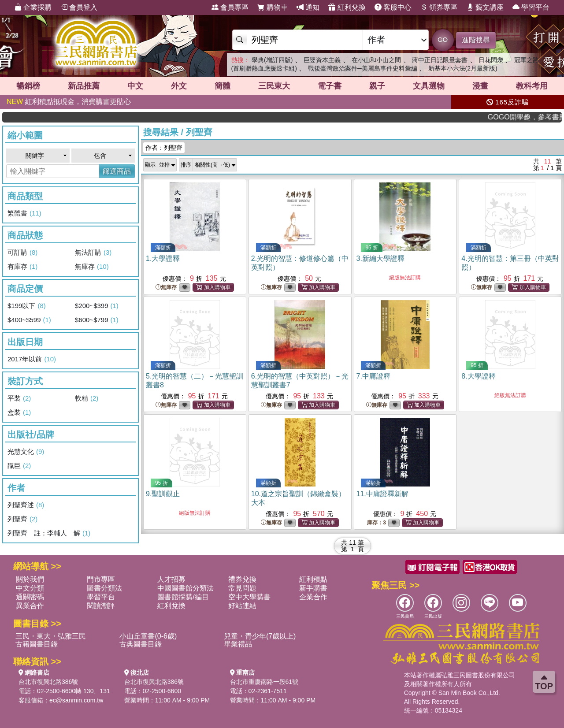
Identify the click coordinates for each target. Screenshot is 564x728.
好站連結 (242, 606)
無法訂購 (93, 253)
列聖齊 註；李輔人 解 (49, 533)
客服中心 (393, 7)
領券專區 (439, 7)
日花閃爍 (491, 60)
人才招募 (171, 579)
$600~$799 (97, 320)
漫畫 (480, 86)
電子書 (330, 86)
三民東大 (274, 86)
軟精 (87, 398)
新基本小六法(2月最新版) (463, 68)
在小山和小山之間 (376, 60)
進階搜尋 (476, 40)
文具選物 (429, 86)
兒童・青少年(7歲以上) (260, 636)
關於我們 (30, 579)
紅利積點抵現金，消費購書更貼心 (69, 102)
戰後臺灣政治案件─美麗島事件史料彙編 (363, 68)
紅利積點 (313, 579)
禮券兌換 (242, 579)
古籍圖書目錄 (37, 644)
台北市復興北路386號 (48, 682)
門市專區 (101, 579)
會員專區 (230, 7)
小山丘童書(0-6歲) (148, 636)
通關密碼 (30, 597)
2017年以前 (32, 359)
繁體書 (24, 213)
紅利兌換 (347, 7)
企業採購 (33, 7)
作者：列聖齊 (164, 148)
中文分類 (30, 588)
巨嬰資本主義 (322, 60)
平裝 (19, 398)
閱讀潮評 (101, 606)
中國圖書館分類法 (186, 588)
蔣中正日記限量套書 (440, 60)
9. (163, 494)
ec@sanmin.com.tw (76, 700)
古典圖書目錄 (141, 644)
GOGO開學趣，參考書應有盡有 (536, 117)
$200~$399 (97, 306)
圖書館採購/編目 (183, 597)
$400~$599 (29, 320)
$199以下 (27, 306)
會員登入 (79, 7)
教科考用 (532, 86)
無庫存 (92, 267)
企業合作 (313, 597)
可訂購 (22, 253)
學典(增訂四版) (272, 60)
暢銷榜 (28, 86)
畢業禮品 (238, 644)
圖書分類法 (104, 588)
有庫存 (22, 267)
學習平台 (531, 7)
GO (443, 39)
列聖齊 (22, 519)
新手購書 (313, 588)
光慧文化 (26, 452)
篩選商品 (117, 171)
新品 (84, 86)
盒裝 (19, 412)
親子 (377, 86)
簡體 (223, 86)
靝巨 (19, 466)
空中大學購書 (249, 597)
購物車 (272, 7)
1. (163, 258)
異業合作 (30, 606)
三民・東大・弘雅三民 (51, 636)
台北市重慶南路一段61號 (264, 682)
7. (373, 376)
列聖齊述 (26, 505)
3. (380, 258)
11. (382, 494)
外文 (179, 86)
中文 (135, 86)
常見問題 (242, 588)
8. (478, 376)
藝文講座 (485, 7)
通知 (308, 7)
